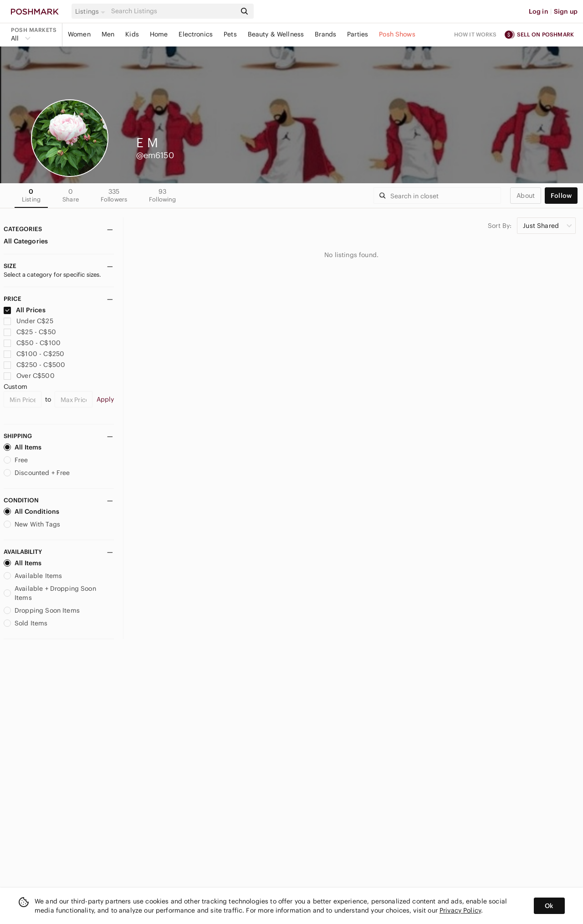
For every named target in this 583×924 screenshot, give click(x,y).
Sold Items (26, 623)
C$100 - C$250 (34, 354)
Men (108, 34)
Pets (230, 34)
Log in (539, 11)
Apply (105, 399)
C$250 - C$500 (34, 365)
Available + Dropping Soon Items (50, 593)
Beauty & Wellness (276, 34)
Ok (549, 906)
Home (159, 34)
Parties (358, 34)
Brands (325, 34)
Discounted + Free (37, 473)
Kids (132, 34)
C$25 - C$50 (30, 332)
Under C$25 (28, 321)
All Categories (26, 241)
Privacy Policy (460, 910)
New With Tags (32, 524)
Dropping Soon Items (42, 610)
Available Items (33, 576)
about (526, 196)
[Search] (173, 11)
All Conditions (31, 511)
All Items (23, 447)
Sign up (566, 11)
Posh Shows (397, 34)
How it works (476, 34)
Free (16, 460)
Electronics (196, 34)
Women (79, 34)
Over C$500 (29, 376)
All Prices (25, 310)
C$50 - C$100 (32, 343)
